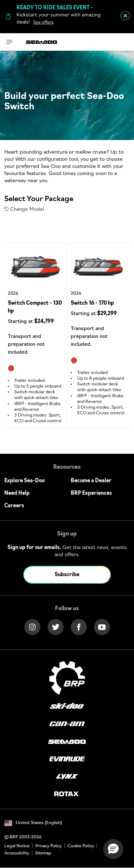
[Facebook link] (79, 627)
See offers (43, 23)
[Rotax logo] (67, 794)
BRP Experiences (91, 493)
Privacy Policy (49, 846)
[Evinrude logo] (67, 759)
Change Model (24, 209)
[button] (113, 849)
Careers (14, 506)
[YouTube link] (102, 627)
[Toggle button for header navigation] (10, 42)
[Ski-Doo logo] (67, 707)
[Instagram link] (32, 627)
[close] (125, 16)
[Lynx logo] (67, 777)
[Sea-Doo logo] (42, 42)
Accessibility (17, 853)
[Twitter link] (56, 627)
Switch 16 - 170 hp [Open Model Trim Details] (93, 303)
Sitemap (43, 853)
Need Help (17, 493)
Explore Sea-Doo (24, 481)
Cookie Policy (81, 846)
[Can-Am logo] (67, 724)
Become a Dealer (91, 481)
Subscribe (67, 575)
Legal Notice (17, 846)
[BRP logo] (67, 678)
